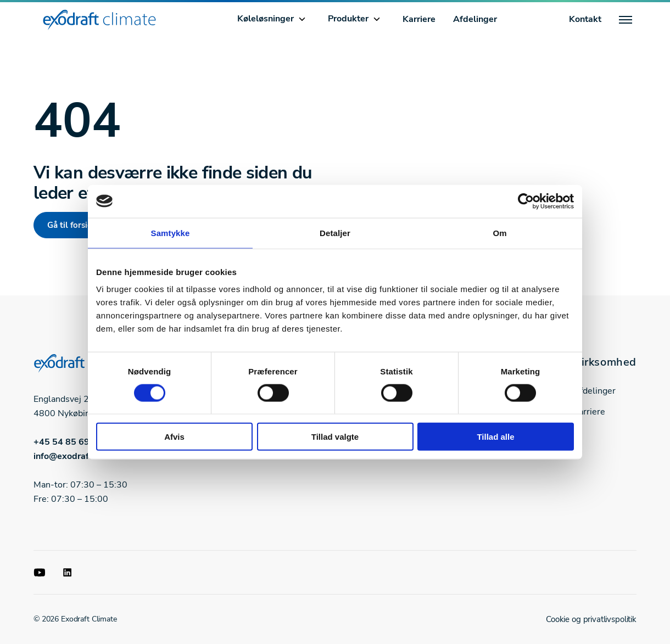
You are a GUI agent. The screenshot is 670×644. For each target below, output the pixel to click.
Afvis (174, 437)
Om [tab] (499, 233)
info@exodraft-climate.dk (86, 456)
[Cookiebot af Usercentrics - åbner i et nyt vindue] (526, 201)
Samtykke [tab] (171, 233)
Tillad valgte (335, 437)
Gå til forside (72, 225)
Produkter (348, 19)
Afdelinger (475, 19)
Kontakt (585, 19)
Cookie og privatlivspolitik (591, 619)
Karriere (419, 19)
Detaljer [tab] (335, 233)
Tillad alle (495, 437)
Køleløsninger (266, 19)
